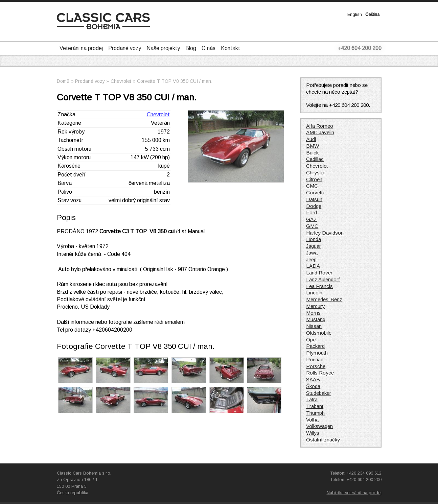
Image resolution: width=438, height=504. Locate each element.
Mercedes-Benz (324, 299)
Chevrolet (121, 81)
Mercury (315, 306)
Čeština (372, 14)
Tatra (312, 399)
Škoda (313, 386)
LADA (313, 266)
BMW (313, 146)
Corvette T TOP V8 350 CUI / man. (175, 81)
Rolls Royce (320, 373)
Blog (191, 48)
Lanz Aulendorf (323, 279)
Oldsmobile (319, 333)
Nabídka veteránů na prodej (354, 493)
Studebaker (319, 393)
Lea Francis (319, 286)
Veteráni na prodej (81, 48)
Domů (63, 81)
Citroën (314, 179)
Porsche (316, 366)
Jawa (312, 253)
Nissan (314, 326)
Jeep (311, 259)
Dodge (314, 206)
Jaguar (314, 246)
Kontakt (230, 48)
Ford (312, 212)
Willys (313, 433)
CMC (312, 186)
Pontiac (315, 359)
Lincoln (314, 293)
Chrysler (316, 173)
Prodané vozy (125, 48)
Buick (312, 153)
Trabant (315, 406)
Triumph (315, 413)
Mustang (316, 319)
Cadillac (315, 159)
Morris (313, 313)
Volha (312, 420)
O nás (209, 48)
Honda (314, 239)
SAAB (313, 379)
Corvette (316, 193)
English (355, 14)
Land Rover (319, 273)
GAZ (312, 219)
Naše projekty (163, 48)
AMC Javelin (320, 132)
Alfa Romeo (320, 126)
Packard (315, 346)
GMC (312, 226)
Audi (311, 139)
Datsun (314, 199)
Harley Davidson (325, 233)
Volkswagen (319, 426)
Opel (311, 340)
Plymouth (317, 353)
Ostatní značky (323, 440)
